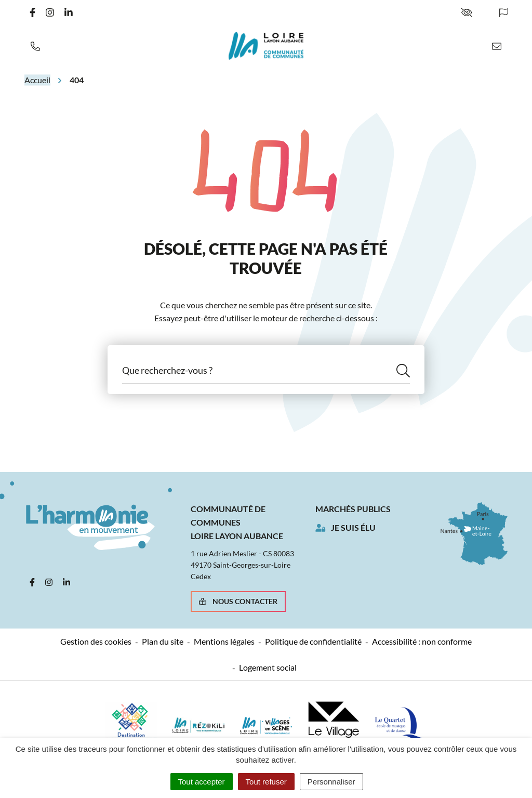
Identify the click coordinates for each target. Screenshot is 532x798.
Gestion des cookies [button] (96, 641)
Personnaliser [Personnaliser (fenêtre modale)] (331, 782)
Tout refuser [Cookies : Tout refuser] (266, 782)
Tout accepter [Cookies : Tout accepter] (202, 782)
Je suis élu (353, 527)
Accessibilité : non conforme (422, 641)
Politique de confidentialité (313, 641)
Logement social (268, 667)
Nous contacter (238, 601)
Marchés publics (353, 509)
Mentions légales (224, 641)
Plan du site (163, 641)
